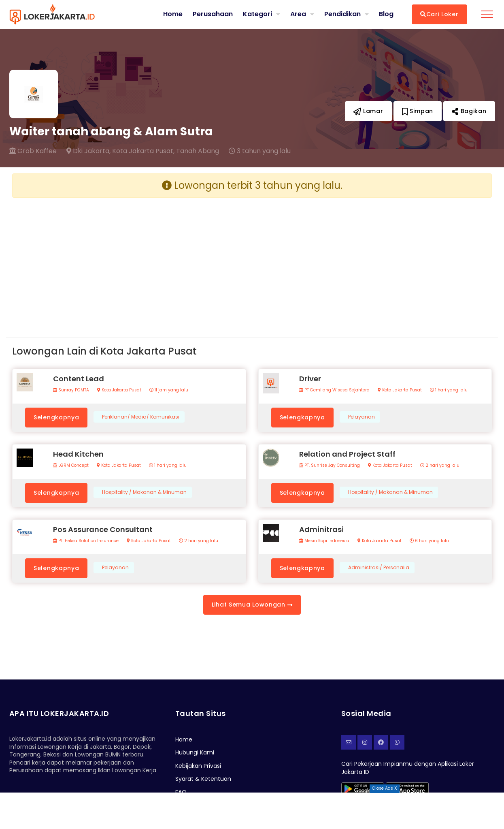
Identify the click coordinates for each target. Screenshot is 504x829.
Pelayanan (362, 417)
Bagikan (469, 111)
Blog (386, 14)
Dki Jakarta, (88, 151)
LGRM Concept (71, 466)
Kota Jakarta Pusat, (143, 151)
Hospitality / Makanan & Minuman (144, 492)
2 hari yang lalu (440, 466)
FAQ (181, 792)
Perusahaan (213, 14)
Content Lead (79, 379)
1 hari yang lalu (449, 390)
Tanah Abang (198, 151)
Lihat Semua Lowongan (252, 605)
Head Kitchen (78, 454)
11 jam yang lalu (169, 390)
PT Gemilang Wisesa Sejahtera (334, 390)
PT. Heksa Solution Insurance (86, 541)
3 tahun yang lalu (260, 151)
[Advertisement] (129, 261)
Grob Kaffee (33, 151)
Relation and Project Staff (347, 454)
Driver (310, 379)
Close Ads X (385, 788)
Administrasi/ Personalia (379, 568)
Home (173, 14)
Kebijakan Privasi (198, 766)
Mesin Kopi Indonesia (324, 541)
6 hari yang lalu (429, 541)
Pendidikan (342, 14)
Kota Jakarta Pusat (119, 390)
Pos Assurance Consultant (103, 529)
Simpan (418, 111)
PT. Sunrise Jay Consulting (330, 466)
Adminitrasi (321, 529)
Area (298, 14)
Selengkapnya (56, 417)
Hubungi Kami (195, 752)
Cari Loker (439, 14)
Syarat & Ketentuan (203, 779)
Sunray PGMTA (71, 390)
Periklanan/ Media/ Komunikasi (141, 417)
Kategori (257, 14)
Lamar (368, 111)
